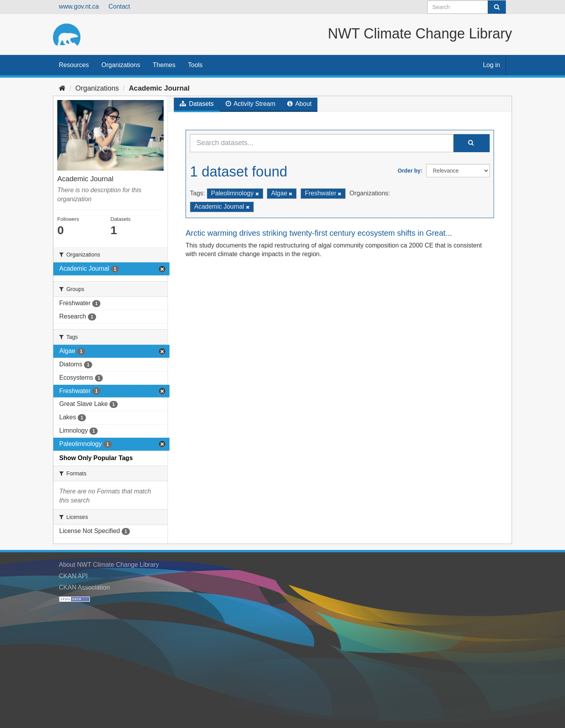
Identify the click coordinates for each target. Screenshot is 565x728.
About (299, 104)
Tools (195, 65)
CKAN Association (84, 587)
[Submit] (497, 7)
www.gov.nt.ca (79, 6)
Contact (119, 6)
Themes (164, 65)
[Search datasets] (467, 7)
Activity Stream (251, 104)
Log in (492, 65)
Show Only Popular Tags (96, 458)
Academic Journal (159, 88)
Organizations (121, 65)
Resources (74, 65)
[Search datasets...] (322, 143)
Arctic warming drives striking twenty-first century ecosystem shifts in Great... (319, 233)
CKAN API (73, 576)
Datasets (197, 104)
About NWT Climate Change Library (109, 565)
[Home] (62, 88)
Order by (409, 171)
